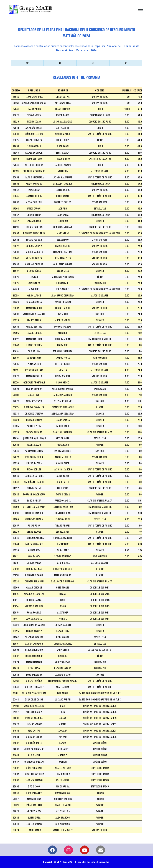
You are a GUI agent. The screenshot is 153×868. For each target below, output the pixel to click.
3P (27, 63)
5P (93, 63)
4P (60, 63)
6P (126, 63)
